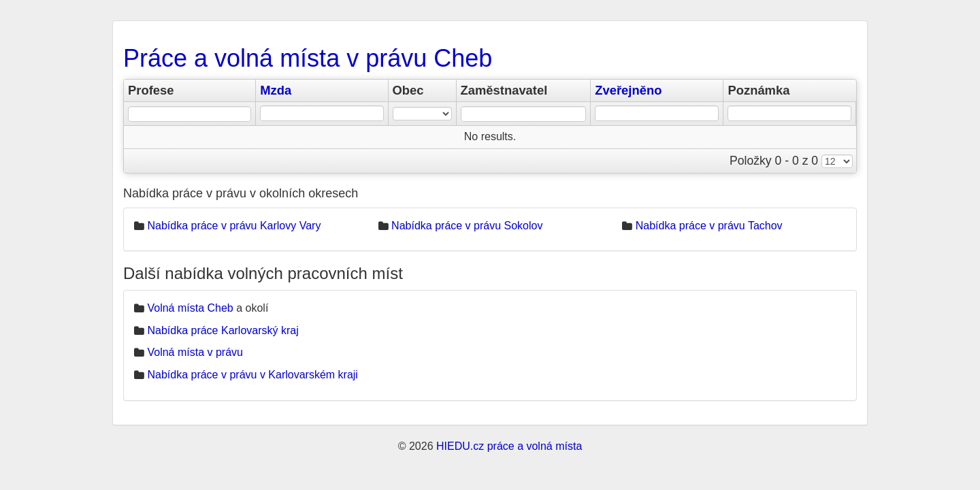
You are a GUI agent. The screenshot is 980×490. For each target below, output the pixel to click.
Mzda (276, 90)
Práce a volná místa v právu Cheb (308, 58)
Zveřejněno (628, 90)
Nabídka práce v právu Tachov (709, 226)
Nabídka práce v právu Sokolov (467, 226)
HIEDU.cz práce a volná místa (509, 446)
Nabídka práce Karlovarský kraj (223, 330)
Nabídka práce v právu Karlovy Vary (234, 226)
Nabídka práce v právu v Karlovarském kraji (252, 375)
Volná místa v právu (195, 352)
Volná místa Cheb (190, 308)
